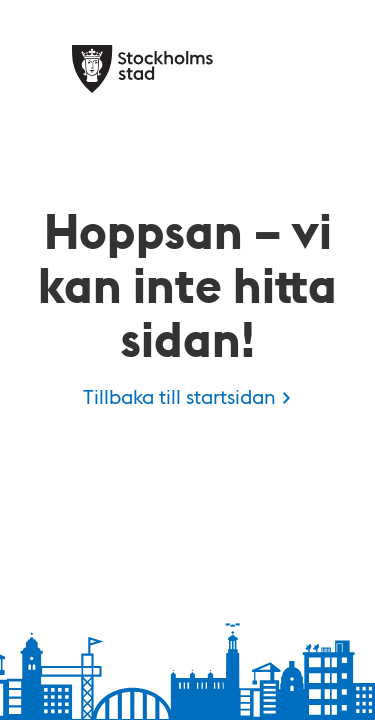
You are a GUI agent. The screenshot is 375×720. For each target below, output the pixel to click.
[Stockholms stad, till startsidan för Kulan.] (142, 69)
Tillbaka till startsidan (179, 396)
